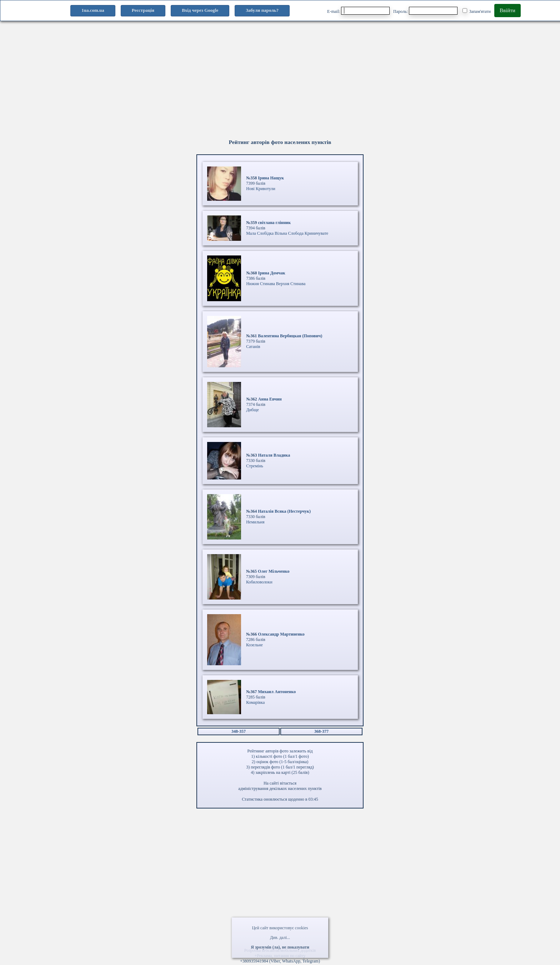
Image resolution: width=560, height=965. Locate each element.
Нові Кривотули (261, 189)
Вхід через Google (200, 10)
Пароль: (425, 11)
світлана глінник (274, 223)
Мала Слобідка (260, 233)
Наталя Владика (274, 455)
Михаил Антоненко (277, 692)
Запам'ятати (477, 11)
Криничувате (316, 233)
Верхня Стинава (291, 284)
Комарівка (255, 702)
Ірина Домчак (271, 273)
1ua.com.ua (93, 10)
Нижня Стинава (260, 284)
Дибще (252, 410)
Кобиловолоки (259, 582)
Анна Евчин (270, 399)
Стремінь (254, 466)
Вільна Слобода (289, 233)
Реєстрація (143, 10)
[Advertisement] (214, 86)
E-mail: (358, 11)
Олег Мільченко (274, 571)
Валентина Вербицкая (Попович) (290, 336)
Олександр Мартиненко (281, 634)
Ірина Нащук (271, 178)
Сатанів (253, 347)
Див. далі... (280, 937)
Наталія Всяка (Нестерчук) (284, 511)
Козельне (254, 645)
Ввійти (507, 10)
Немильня (255, 522)
